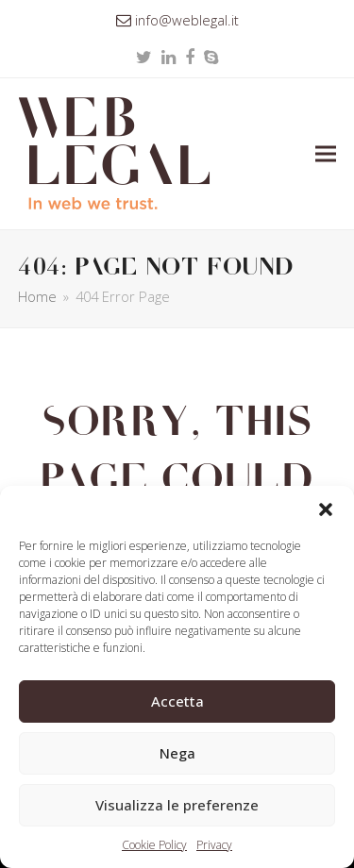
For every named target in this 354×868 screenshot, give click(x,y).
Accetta (177, 701)
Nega (177, 753)
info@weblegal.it (187, 20)
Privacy (214, 845)
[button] (326, 509)
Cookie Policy (154, 845)
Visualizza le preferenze (177, 805)
